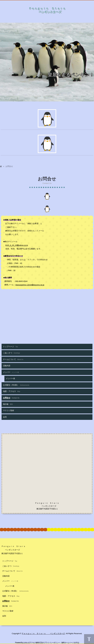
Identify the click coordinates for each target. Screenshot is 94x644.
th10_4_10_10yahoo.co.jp (17, 245)
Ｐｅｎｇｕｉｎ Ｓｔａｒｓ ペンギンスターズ (43, 634)
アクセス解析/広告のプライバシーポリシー (45, 643)
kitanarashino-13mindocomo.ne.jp (30, 285)
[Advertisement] (47, 313)
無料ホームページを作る (70, 643)
